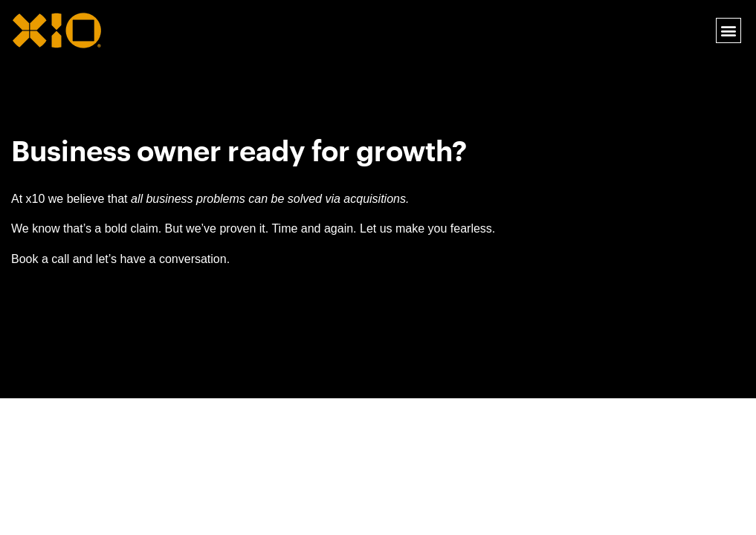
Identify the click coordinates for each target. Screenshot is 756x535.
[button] (728, 31)
